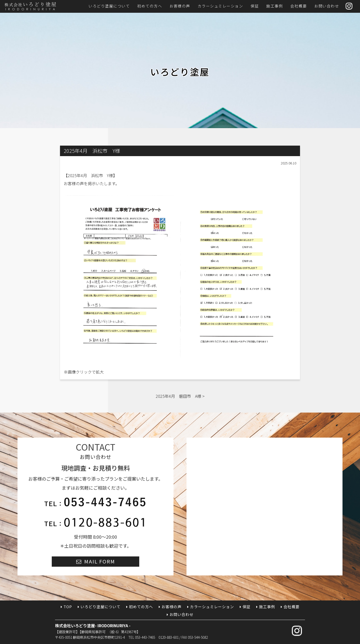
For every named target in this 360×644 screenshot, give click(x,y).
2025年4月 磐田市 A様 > (180, 396)
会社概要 (298, 6)
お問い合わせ (327, 6)
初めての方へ (150, 6)
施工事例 (274, 6)
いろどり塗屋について (109, 6)
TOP (68, 607)
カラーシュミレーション (220, 6)
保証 (255, 6)
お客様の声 (180, 6)
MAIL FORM (100, 561)
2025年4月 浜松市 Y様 (90, 175)
